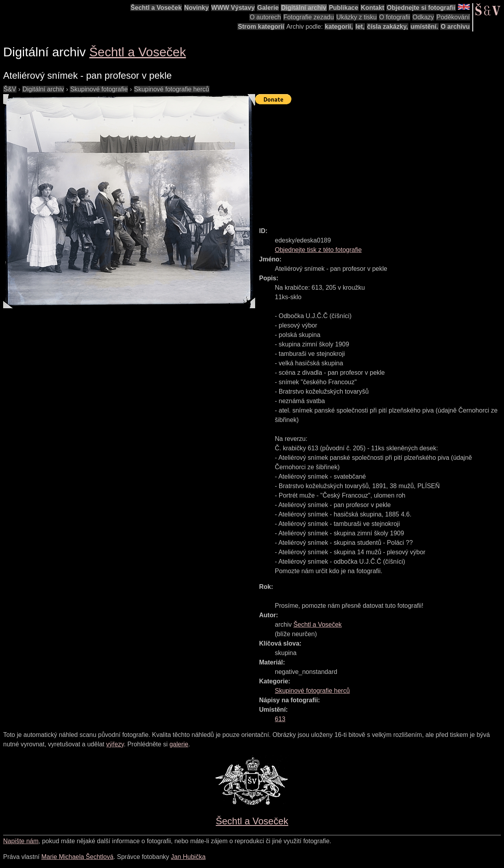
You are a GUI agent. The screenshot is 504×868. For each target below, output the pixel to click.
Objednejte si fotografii (421, 8)
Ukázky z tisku (356, 17)
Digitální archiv (304, 8)
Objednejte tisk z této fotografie (318, 250)
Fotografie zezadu (309, 17)
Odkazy (423, 17)
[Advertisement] (380, 162)
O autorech (265, 17)
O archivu (455, 27)
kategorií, (339, 27)
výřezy (115, 744)
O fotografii (395, 17)
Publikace (344, 8)
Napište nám (21, 841)
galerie (179, 744)
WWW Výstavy (233, 8)
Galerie (268, 8)
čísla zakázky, (387, 27)
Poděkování (453, 17)
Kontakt (372, 8)
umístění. (424, 27)
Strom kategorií (261, 27)
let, (360, 27)
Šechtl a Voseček (156, 8)
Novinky (196, 8)
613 (280, 719)
